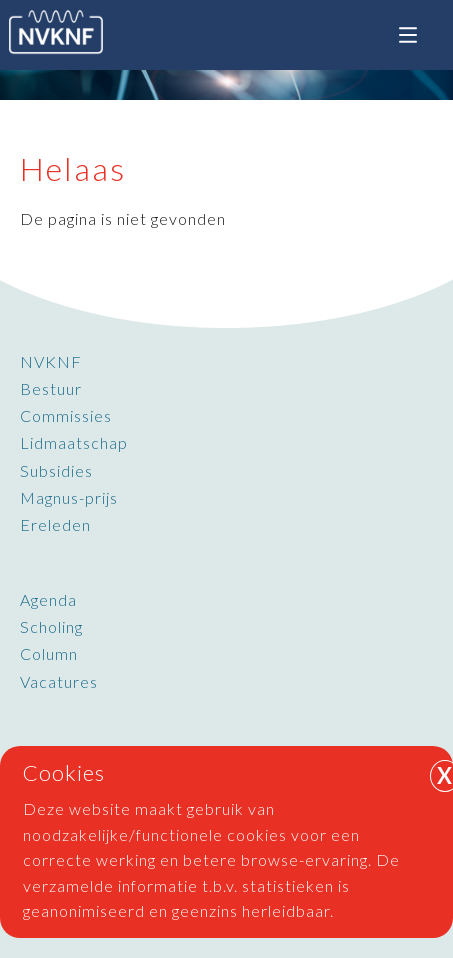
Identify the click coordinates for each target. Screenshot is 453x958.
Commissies (66, 415)
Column (49, 653)
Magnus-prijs (69, 497)
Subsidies (56, 470)
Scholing (51, 626)
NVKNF (51, 361)
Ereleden (55, 524)
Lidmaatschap (74, 442)
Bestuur (51, 388)
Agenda (48, 599)
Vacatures (59, 681)
